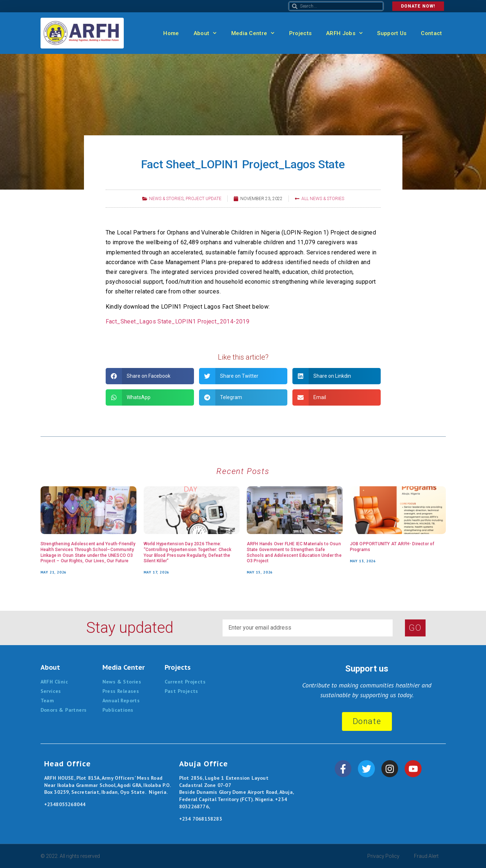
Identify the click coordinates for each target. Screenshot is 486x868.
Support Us (392, 33)
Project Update (204, 199)
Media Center (124, 667)
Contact (431, 33)
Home (171, 33)
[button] (150, 376)
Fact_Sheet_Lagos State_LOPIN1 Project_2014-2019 (178, 321)
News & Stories (166, 199)
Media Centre (253, 33)
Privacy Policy (383, 856)
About (205, 33)
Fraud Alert (426, 856)
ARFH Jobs (344, 33)
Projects (300, 33)
